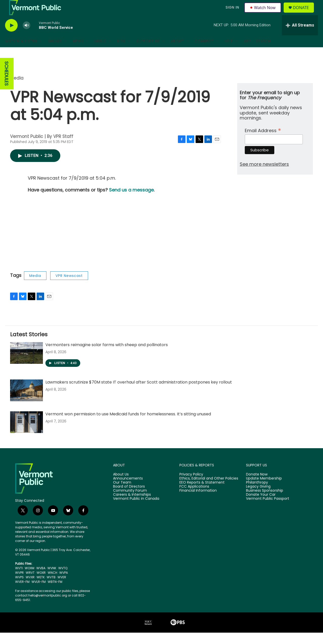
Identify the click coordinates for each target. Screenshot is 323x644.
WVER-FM (22, 593)
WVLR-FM (39, 593)
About (177, 53)
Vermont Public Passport (268, 510)
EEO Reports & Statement (202, 494)
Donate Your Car (261, 506)
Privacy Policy (191, 486)
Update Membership (264, 490)
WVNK (52, 579)
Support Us (148, 53)
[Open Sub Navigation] (41, 53)
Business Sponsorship (265, 502)
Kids (122, 53)
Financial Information (198, 502)
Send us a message (131, 201)
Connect (204, 53)
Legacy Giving (258, 498)
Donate (304, 13)
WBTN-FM (55, 593)
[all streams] (300, 37)
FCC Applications (194, 498)
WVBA (41, 579)
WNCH (52, 584)
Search (263, 53)
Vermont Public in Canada (136, 510)
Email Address (263, 141)
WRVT (30, 584)
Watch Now (263, 13)
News (78, 53)
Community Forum (130, 502)
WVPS (19, 589)
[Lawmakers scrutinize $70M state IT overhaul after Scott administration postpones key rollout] (26, 402)
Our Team (122, 494)
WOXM (30, 579)
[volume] (26, 37)
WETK (41, 589)
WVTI (19, 579)
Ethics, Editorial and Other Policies (209, 490)
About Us (121, 486)
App (248, 53)
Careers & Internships (132, 506)
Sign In (232, 13)
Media (17, 89)
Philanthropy (257, 494)
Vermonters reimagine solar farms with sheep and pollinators (107, 356)
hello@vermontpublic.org (48, 607)
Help (229, 53)
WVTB (51, 589)
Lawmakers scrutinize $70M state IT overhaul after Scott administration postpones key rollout (139, 393)
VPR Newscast (69, 287)
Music (100, 53)
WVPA (64, 584)
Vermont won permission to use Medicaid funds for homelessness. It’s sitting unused (128, 425)
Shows (55, 53)
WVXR (30, 589)
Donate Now (257, 486)
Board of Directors (129, 498)
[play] (11, 37)
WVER (62, 589)
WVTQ (63, 579)
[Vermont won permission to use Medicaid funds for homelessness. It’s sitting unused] (26, 434)
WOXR (41, 584)
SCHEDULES (6, 85)
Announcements (128, 490)
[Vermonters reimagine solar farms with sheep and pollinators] (26, 364)
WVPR (19, 584)
